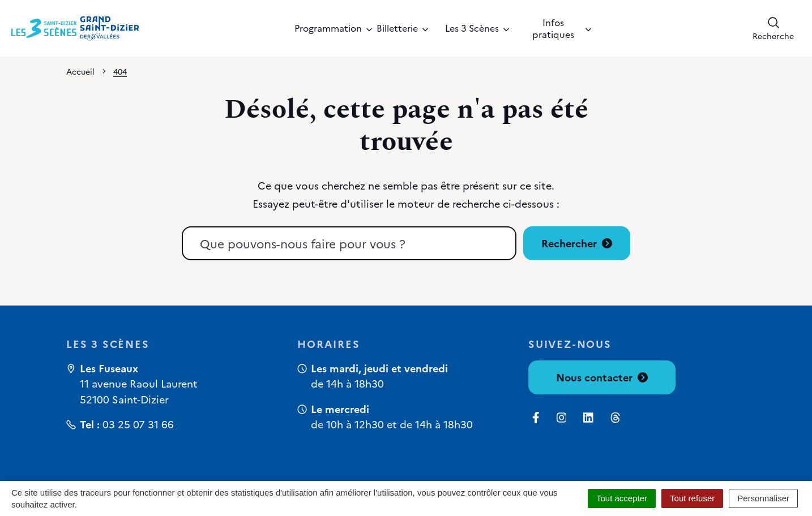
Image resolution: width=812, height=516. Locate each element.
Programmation (327, 28)
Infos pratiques (562, 28)
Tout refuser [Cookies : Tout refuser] (692, 498)
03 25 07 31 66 (138, 424)
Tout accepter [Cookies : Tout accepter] (622, 498)
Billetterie (402, 28)
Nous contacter (602, 377)
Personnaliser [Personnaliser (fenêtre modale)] (763, 498)
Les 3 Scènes (477, 28)
